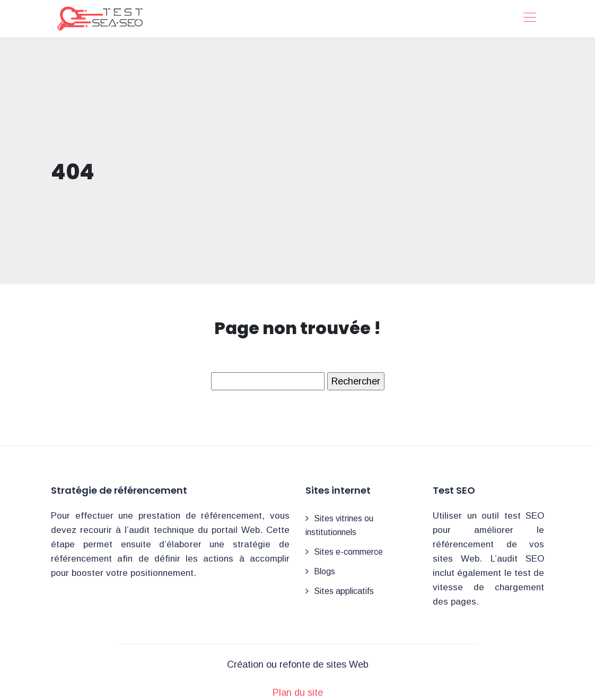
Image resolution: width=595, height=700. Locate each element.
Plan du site (298, 693)
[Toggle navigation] (529, 19)
